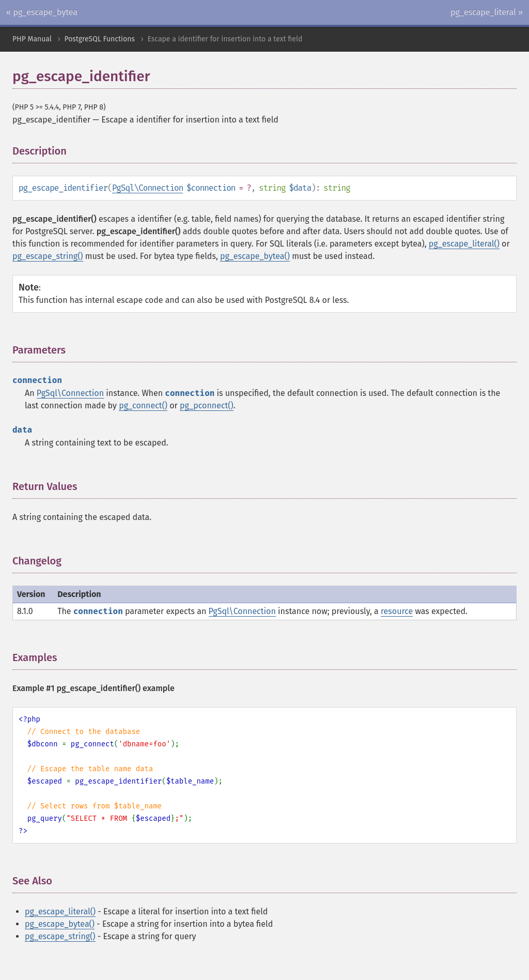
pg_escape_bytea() (255, 256)
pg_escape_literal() (464, 244)
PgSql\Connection (148, 188)
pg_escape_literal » (487, 12)
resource (397, 611)
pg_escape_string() (48, 256)
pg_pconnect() (207, 405)
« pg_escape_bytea (42, 12)
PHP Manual (32, 39)
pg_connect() (143, 405)
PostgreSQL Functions (99, 39)
